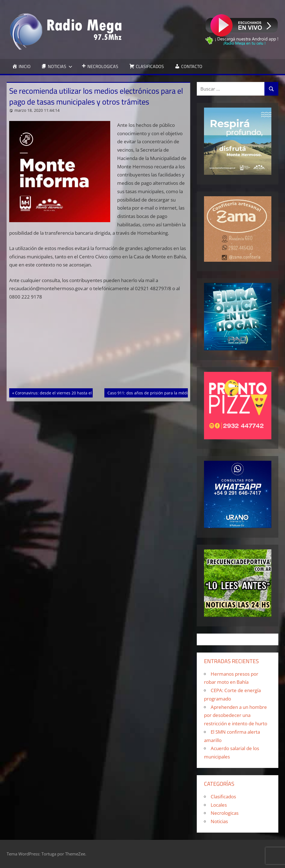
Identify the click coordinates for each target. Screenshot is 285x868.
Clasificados (223, 797)
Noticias (219, 821)
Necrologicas (225, 813)
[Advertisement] (99, 347)
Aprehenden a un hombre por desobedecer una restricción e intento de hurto (236, 715)
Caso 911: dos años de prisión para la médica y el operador (163, 392)
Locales (219, 805)
